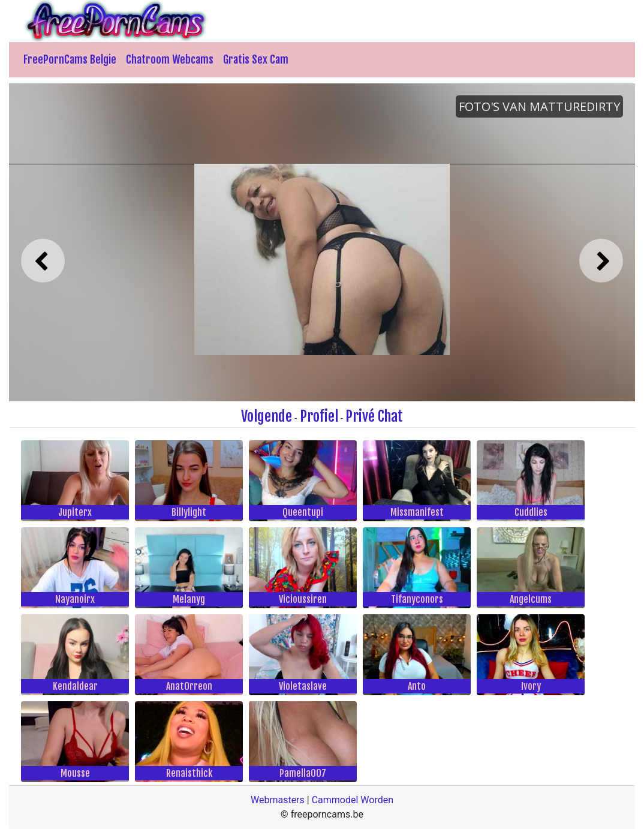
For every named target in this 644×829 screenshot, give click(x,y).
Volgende (267, 416)
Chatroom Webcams (170, 59)
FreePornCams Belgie (70, 59)
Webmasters (278, 800)
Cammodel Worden (353, 800)
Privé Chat (374, 416)
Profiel (319, 416)
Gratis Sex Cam (256, 59)
